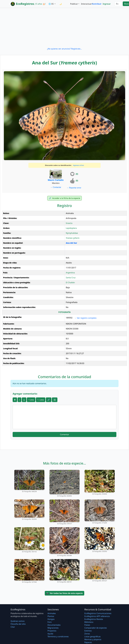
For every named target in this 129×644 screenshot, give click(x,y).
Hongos (51, 619)
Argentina (70, 273)
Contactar (56, 187)
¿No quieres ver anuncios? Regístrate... (64, 49)
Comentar (64, 434)
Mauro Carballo (56, 180)
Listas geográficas (92, 637)
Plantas (51, 616)
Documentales (54, 625)
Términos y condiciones (58, 637)
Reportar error (74, 188)
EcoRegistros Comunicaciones (98, 613)
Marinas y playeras (93, 639)
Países (87, 625)
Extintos (88, 631)
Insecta (69, 223)
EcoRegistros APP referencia (97, 616)
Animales (52, 613)
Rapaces (88, 642)
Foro (50, 622)
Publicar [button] (74, 4)
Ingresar (107, 4)
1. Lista (41, 400)
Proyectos (52, 631)
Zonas (87, 634)
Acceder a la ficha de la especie (64, 198)
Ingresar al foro (78, 165)
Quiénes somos (18, 621)
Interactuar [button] (86, 4)
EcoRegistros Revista (94, 619)
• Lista (31, 400)
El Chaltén (70, 282)
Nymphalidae (72, 233)
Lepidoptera (71, 228)
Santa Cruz (71, 278)
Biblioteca (89, 622)
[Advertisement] (64, 28)
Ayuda (50, 634)
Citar (13, 627)
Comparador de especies (96, 628)
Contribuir (97, 4)
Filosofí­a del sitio (18, 624)
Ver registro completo (85, 318)
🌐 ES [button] (51, 4)
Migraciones (53, 628)
